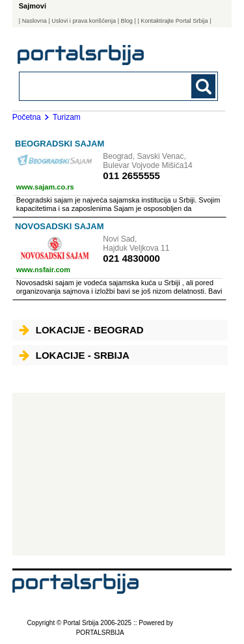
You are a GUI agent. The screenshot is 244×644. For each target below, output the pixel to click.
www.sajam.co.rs (45, 187)
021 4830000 (131, 258)
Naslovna (34, 21)
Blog (127, 21)
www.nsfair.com (43, 270)
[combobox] (100, 86)
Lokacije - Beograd (81, 330)
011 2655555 (131, 175)
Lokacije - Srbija (74, 355)
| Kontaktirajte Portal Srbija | (174, 21)
